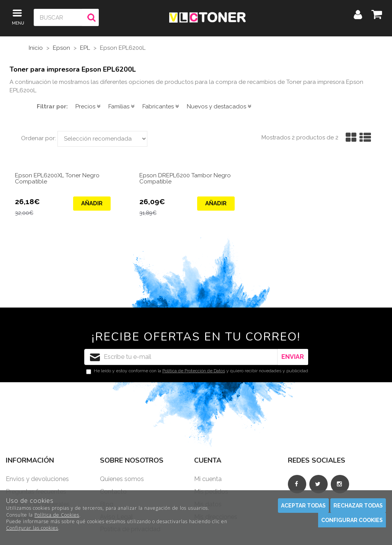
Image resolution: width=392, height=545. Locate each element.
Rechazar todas (358, 506)
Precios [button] (88, 106)
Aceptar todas (303, 506)
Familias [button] (122, 106)
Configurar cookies (352, 520)
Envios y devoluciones (37, 479)
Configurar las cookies (32, 528)
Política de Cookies (57, 515)
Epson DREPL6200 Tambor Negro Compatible (185, 179)
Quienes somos (122, 479)
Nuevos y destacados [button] (219, 106)
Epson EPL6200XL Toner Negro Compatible (57, 179)
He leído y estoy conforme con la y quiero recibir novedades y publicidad (197, 371)
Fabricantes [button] (161, 106)
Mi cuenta (208, 479)
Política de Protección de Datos (194, 371)
